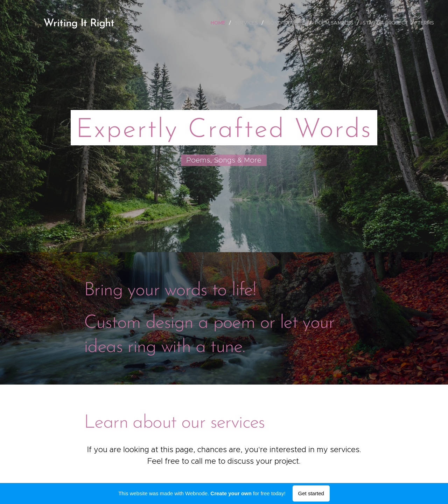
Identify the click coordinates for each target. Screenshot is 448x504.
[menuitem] (220, 23)
